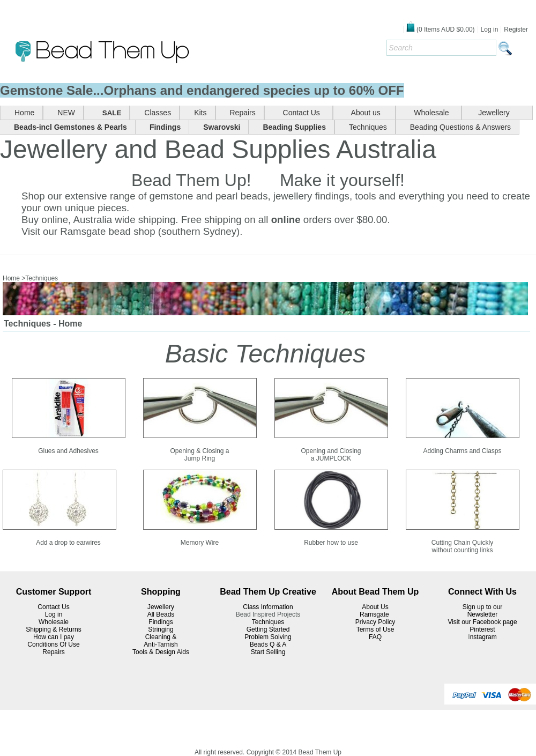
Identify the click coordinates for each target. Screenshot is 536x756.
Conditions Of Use (53, 644)
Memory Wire (200, 543)
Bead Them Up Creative (268, 592)
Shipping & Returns (53, 629)
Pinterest (482, 629)
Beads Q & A (268, 644)
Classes (158, 113)
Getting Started (268, 629)
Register (516, 29)
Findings (161, 622)
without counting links (462, 550)
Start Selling (268, 652)
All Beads (161, 614)
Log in (490, 29)
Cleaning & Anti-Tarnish (161, 641)
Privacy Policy (375, 622)
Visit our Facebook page (482, 622)
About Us (375, 607)
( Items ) (441, 29)
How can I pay (54, 637)
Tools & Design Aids (161, 652)
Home (24, 113)
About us (367, 113)
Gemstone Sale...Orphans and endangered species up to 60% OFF (202, 90)
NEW (66, 113)
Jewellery (500, 113)
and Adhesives (78, 451)
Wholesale (432, 113)
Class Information (268, 607)
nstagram (483, 637)
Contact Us (301, 113)
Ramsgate (375, 614)
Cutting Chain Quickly (462, 543)
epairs (56, 652)
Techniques (368, 127)
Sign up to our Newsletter (483, 611)
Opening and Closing (331, 451)
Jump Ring (200, 458)
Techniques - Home (43, 324)
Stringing (161, 629)
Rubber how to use (331, 543)
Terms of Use (375, 629)
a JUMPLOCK (331, 458)
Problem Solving (268, 637)
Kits (200, 113)
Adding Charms (445, 451)
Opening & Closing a (199, 451)
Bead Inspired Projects (268, 614)
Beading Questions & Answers (460, 127)
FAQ (375, 637)
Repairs (243, 113)
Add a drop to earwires (68, 543)
